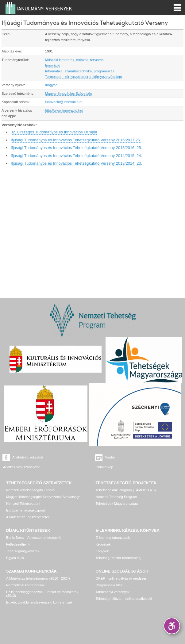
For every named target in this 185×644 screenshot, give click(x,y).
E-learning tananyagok (113, 538)
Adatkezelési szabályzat (21, 467)
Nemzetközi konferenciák (25, 585)
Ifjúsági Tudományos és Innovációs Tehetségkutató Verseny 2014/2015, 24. (76, 156)
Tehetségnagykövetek (23, 551)
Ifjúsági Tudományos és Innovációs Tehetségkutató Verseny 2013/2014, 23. (76, 163)
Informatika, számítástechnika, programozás (80, 71)
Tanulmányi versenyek (113, 592)
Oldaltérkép (104, 467)
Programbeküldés (109, 585)
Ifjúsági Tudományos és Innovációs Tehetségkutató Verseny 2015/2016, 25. (76, 148)
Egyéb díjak (15, 558)
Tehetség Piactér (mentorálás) (119, 558)
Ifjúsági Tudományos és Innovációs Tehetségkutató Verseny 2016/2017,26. (76, 140)
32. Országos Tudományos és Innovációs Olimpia (54, 132)
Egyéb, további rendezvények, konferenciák (39, 602)
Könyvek (102, 551)
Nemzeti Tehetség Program (116, 497)
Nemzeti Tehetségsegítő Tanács (30, 490)
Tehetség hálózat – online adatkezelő (124, 599)
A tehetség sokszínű (28, 457)
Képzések (103, 544)
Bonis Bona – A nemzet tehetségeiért (34, 538)
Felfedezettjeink (18, 544)
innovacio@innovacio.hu (64, 102)
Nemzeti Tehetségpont (23, 504)
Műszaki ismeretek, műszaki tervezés (74, 60)
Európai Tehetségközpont (25, 510)
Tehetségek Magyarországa (117, 504)
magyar (51, 85)
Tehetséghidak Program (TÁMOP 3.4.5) (126, 490)
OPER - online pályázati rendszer (121, 578)
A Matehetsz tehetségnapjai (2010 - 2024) (38, 578)
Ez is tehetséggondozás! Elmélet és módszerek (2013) (42, 594)
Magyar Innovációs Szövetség (69, 94)
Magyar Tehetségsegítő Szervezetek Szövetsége (43, 497)
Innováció (53, 65)
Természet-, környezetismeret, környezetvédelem (84, 77)
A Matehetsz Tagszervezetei (27, 517)
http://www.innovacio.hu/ (64, 110)
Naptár (110, 457)
